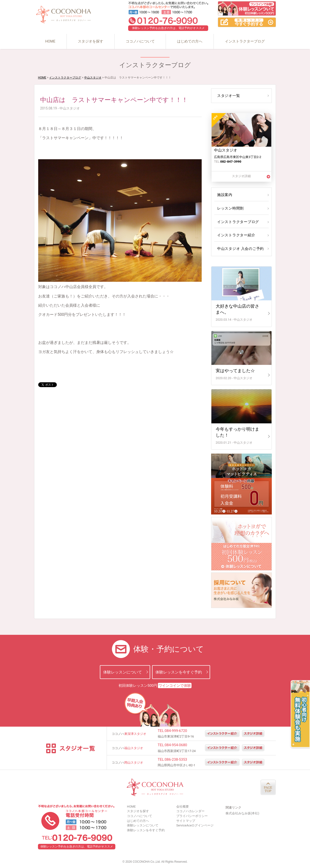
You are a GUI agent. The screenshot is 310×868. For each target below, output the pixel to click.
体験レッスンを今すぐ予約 (179, 672)
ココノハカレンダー (190, 811)
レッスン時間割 (230, 208)
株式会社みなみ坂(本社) (242, 813)
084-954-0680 (176, 745)
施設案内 (224, 195)
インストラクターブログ (245, 41)
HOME (50, 41)
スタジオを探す (91, 41)
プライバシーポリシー (192, 816)
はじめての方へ (190, 41)
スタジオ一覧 (228, 96)
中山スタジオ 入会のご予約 (239, 249)
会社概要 (183, 807)
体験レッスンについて (123, 672)
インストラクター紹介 (235, 235)
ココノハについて (140, 41)
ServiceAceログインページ (195, 825)
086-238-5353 (176, 759)
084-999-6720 (176, 731)
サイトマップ (186, 821)
